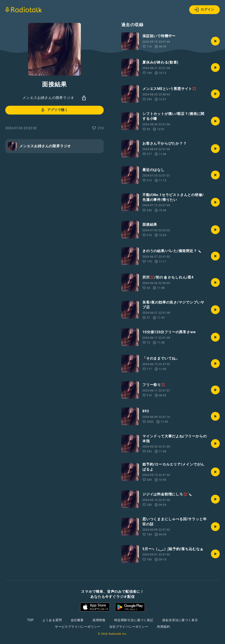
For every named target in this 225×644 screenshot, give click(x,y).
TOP (30, 620)
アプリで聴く (54, 110)
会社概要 (77, 620)
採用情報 (99, 620)
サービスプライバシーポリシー (78, 627)
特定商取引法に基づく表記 (134, 620)
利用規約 (164, 627)
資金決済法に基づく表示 (180, 620)
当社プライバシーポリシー (129, 627)
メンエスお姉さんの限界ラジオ (48, 98)
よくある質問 (52, 620)
